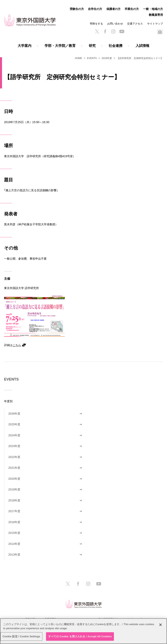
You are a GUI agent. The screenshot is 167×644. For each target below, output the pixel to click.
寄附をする (96, 24)
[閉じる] (161, 625)
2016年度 (14, 522)
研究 (92, 46)
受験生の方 (77, 9)
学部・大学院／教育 (60, 46)
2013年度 (14, 555)
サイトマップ (155, 24)
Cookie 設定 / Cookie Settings (21, 636)
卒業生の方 (132, 9)
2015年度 (14, 533)
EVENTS (92, 58)
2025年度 (14, 424)
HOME (78, 58)
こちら (17, 345)
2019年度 (107, 58)
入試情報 (142, 46)
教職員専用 (156, 15)
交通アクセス (135, 24)
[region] (83, 631)
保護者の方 (113, 9)
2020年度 (14, 479)
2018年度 (14, 500)
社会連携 (116, 46)
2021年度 (14, 468)
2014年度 (14, 544)
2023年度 (14, 446)
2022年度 (14, 457)
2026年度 (14, 414)
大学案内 (25, 46)
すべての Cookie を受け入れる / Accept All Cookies (80, 636)
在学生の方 (95, 9)
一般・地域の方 (153, 9)
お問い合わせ (115, 24)
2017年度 (14, 511)
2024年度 (14, 435)
